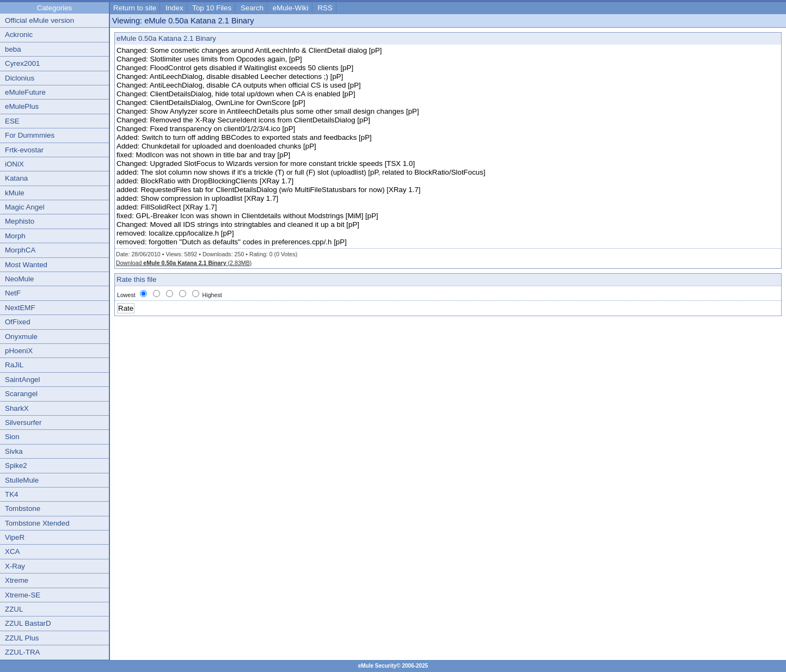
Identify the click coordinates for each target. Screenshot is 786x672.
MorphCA (20, 250)
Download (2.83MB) (184, 263)
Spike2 (16, 466)
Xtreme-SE (23, 595)
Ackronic (19, 35)
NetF (13, 293)
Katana (16, 178)
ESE (12, 121)
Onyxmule (21, 337)
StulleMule (22, 480)
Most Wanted (26, 265)
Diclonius (20, 78)
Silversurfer (23, 423)
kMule (15, 193)
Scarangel (21, 394)
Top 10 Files (212, 8)
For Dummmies (30, 135)
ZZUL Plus (22, 638)
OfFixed (18, 322)
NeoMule (19, 279)
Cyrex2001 (22, 63)
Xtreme (17, 580)
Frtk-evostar (24, 150)
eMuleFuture (25, 92)
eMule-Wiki (291, 8)
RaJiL (14, 365)
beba (13, 49)
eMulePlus (22, 106)
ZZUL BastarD (28, 623)
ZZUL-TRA (22, 652)
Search (252, 8)
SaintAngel (22, 380)
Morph (15, 236)
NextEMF (20, 308)
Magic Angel (25, 207)
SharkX (17, 408)
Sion (12, 437)
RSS (325, 8)
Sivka (14, 451)
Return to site (135, 8)
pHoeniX (19, 351)
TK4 (11, 494)
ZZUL (14, 609)
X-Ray (15, 566)
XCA (12, 551)
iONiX (14, 164)
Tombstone (23, 508)
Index (174, 8)
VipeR (15, 537)
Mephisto (20, 221)
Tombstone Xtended (37, 523)
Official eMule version (39, 20)
